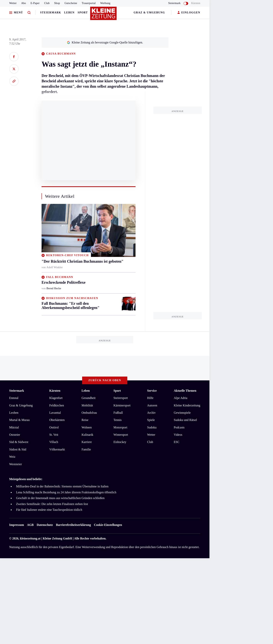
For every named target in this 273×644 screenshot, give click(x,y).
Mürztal (14, 427)
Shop (57, 3)
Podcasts (179, 427)
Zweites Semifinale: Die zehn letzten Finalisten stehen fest (52, 504)
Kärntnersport (122, 405)
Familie (86, 449)
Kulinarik (87, 435)
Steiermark (51, 13)
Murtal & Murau (19, 420)
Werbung (105, 3)
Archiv (151, 413)
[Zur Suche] (29, 13)
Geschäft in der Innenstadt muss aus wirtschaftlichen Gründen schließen (60, 498)
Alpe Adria (181, 398)
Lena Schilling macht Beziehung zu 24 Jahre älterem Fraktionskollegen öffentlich (66, 492)
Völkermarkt (57, 449)
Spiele (151, 420)
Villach (54, 442)
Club (47, 3)
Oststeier (15, 435)
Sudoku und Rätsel (185, 420)
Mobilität (87, 405)
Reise (85, 420)
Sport (83, 13)
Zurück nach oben (105, 380)
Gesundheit (89, 398)
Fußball (118, 413)
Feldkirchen (56, 405)
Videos (178, 435)
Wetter (13, 3)
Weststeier (16, 464)
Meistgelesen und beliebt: (26, 479)
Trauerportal (89, 3)
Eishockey (120, 442)
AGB (30, 525)
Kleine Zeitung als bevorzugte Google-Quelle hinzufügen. (105, 42)
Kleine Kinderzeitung (187, 405)
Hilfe (150, 398)
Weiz (12, 457)
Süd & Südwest (19, 442)
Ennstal (14, 398)
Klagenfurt (56, 398)
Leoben (14, 413)
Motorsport (120, 427)
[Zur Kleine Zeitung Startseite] (104, 15)
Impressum (17, 525)
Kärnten (196, 3)
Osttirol (54, 427)
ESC (177, 442)
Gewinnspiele (182, 413)
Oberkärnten (57, 420)
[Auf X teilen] (14, 69)
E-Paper (35, 3)
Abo (24, 3)
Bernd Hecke (54, 288)
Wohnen (87, 427)
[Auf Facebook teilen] (14, 57)
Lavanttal (55, 413)
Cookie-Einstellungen (108, 525)
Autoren (152, 405)
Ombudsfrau (89, 413)
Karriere (87, 442)
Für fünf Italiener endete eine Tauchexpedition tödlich (49, 510)
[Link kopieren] (14, 81)
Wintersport (121, 435)
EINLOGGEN (189, 13)
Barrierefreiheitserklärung (73, 525)
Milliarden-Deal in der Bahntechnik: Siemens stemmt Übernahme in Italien (62, 486)
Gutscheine (71, 3)
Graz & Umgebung (149, 13)
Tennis (118, 420)
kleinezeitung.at (30, 538)
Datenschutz (45, 525)
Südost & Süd (18, 449)
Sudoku (152, 427)
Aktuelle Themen (185, 391)
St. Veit (54, 435)
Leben (69, 13)
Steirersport (121, 398)
